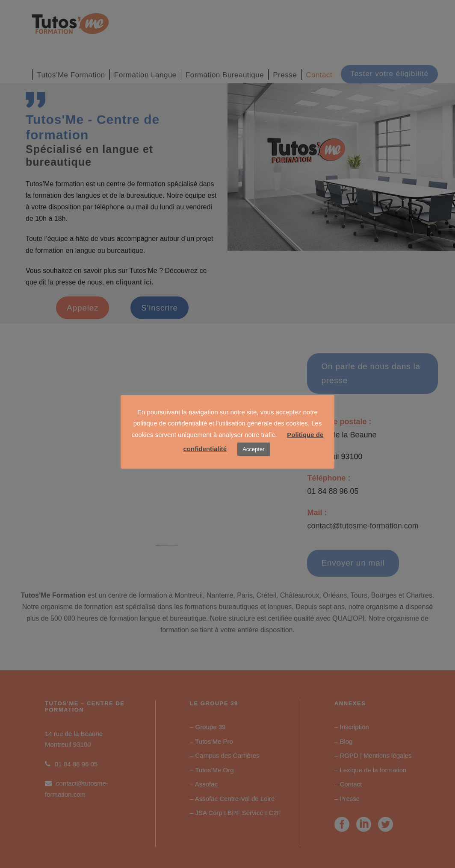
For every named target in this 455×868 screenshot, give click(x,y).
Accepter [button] (253, 449)
